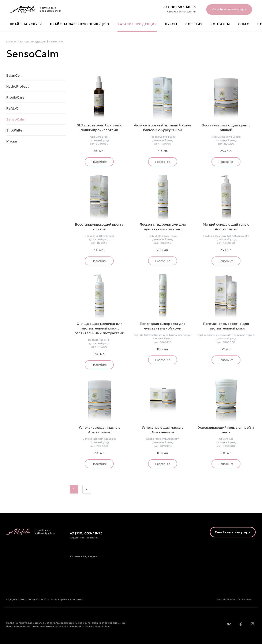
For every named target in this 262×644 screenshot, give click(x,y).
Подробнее (99, 162)
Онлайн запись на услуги (229, 9)
